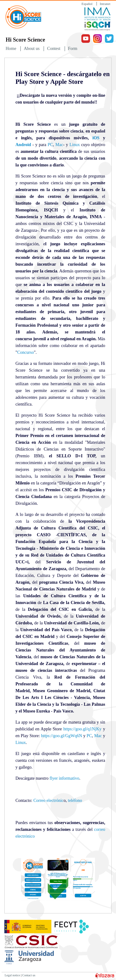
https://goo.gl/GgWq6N (62, 736)
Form (73, 49)
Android (23, 145)
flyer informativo (64, 778)
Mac (59, 145)
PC (50, 145)
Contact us (29, 975)
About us (32, 49)
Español (87, 4)
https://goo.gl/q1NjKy (82, 729)
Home (11, 49)
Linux (75, 145)
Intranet (105, 4)
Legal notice (12, 975)
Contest (54, 49)
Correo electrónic (49, 800)
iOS (96, 138)
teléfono (75, 800)
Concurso (26, 352)
